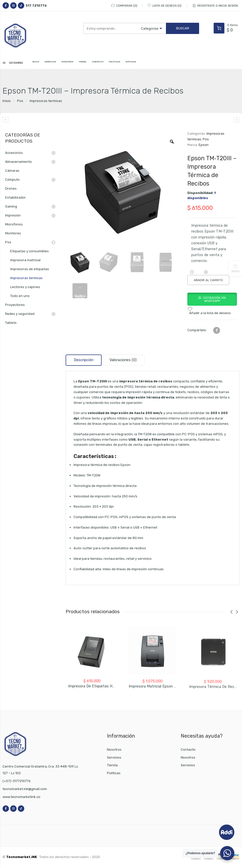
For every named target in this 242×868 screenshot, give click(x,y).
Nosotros (114, 751)
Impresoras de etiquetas (30, 270)
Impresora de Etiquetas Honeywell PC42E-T (106, 692)
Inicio (7, 102)
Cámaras (12, 172)
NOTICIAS (161, 63)
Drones (11, 190)
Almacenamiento (19, 163)
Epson (204, 146)
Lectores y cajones (25, 288)
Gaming (11, 207)
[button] (212, 302)
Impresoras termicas (46, 102)
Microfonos (14, 225)
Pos (20, 102)
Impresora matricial (25, 261)
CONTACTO (119, 63)
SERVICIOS (59, 63)
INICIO (41, 63)
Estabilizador (15, 198)
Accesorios (14, 154)
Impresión (13, 216)
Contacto (188, 751)
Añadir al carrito (208, 281)
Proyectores (15, 306)
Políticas (114, 774)
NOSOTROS (80, 63)
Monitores (13, 234)
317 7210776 (36, 5)
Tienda (112, 766)
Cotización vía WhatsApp (214, 301)
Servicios (114, 758)
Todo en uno (20, 297)
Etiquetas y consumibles (29, 252)
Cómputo (12, 181)
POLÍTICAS (140, 63)
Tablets (11, 324)
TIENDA (100, 63)
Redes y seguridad (20, 315)
